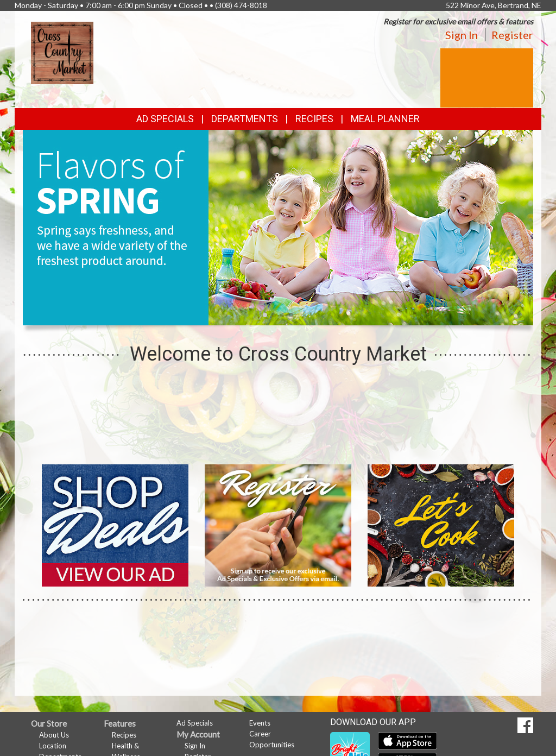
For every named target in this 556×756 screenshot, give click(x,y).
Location (53, 746)
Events (260, 723)
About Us (54, 735)
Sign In (462, 35)
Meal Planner (385, 119)
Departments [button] (245, 119)
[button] (265, 315)
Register (512, 35)
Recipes (314, 119)
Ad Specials (165, 119)
